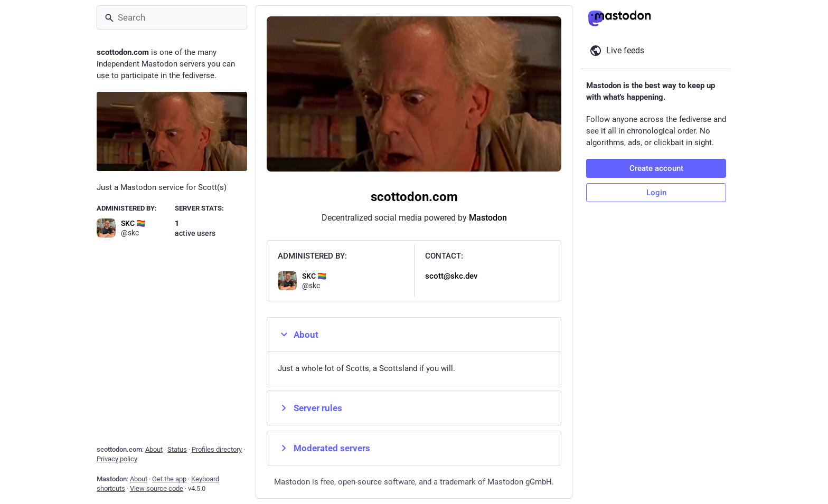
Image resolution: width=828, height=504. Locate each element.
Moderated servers (324, 448)
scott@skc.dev (451, 276)
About (298, 335)
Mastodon (488, 218)
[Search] (172, 17)
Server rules (310, 408)
